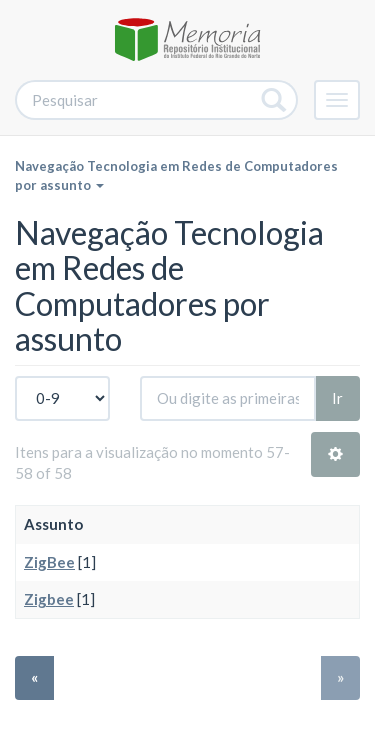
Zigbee (49, 599)
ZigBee (49, 562)
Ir (337, 398)
